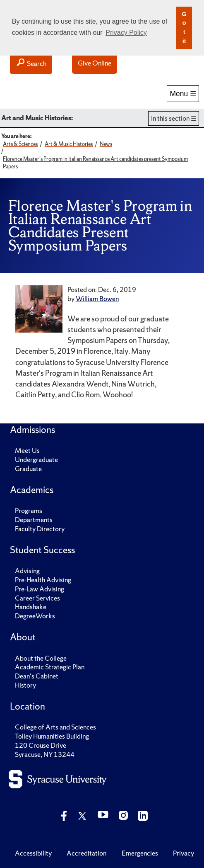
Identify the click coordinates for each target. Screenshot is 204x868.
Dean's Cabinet (37, 676)
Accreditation (86, 853)
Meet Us (27, 451)
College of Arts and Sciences (55, 727)
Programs (29, 511)
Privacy (184, 853)
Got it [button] (184, 28)
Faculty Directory (40, 529)
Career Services (37, 598)
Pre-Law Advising (40, 589)
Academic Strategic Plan (50, 667)
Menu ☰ (183, 94)
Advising (27, 571)
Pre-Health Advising (43, 580)
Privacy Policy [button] (126, 33)
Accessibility (33, 853)
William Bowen (97, 299)
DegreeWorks (35, 616)
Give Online (95, 63)
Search (31, 63)
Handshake (31, 607)
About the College (41, 658)
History (25, 685)
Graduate (28, 469)
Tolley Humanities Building (52, 736)
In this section (170, 118)
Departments (34, 520)
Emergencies (140, 853)
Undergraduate (36, 460)
